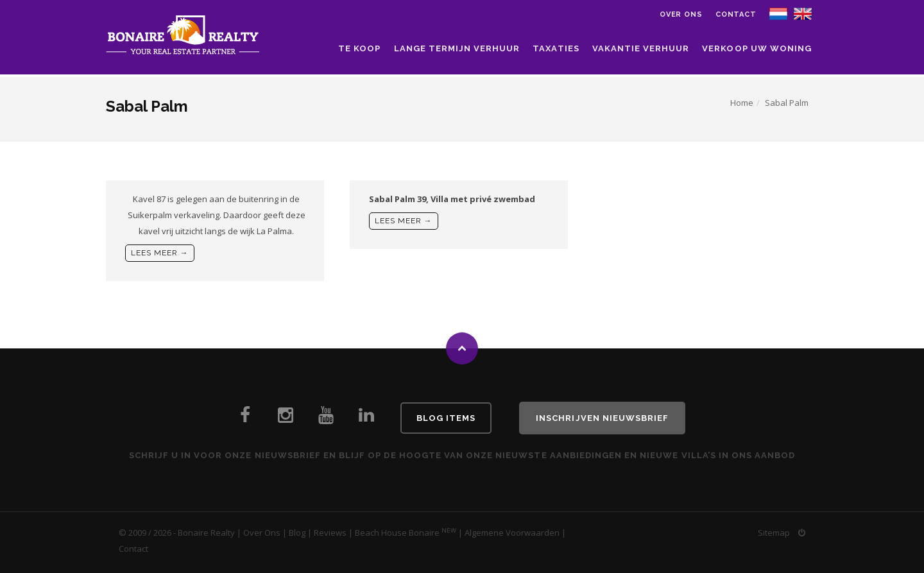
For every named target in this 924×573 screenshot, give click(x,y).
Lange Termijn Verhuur (457, 48)
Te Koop (359, 48)
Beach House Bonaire (397, 533)
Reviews (330, 533)
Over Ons (262, 533)
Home (742, 103)
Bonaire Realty (206, 533)
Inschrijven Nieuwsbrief (602, 418)
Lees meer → (160, 253)
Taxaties (556, 48)
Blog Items (446, 418)
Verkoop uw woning (757, 48)
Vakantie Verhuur (641, 48)
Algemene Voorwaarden (512, 533)
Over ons (681, 14)
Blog (297, 533)
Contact (736, 14)
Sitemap (774, 533)
